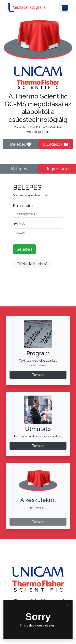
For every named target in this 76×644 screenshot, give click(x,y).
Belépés (21, 144)
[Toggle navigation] (65, 8)
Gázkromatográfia (26, 8)
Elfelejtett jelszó (32, 264)
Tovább (38, 446)
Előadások (55, 144)
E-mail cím (23, 206)
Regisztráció (57, 169)
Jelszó (19, 224)
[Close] (67, 605)
